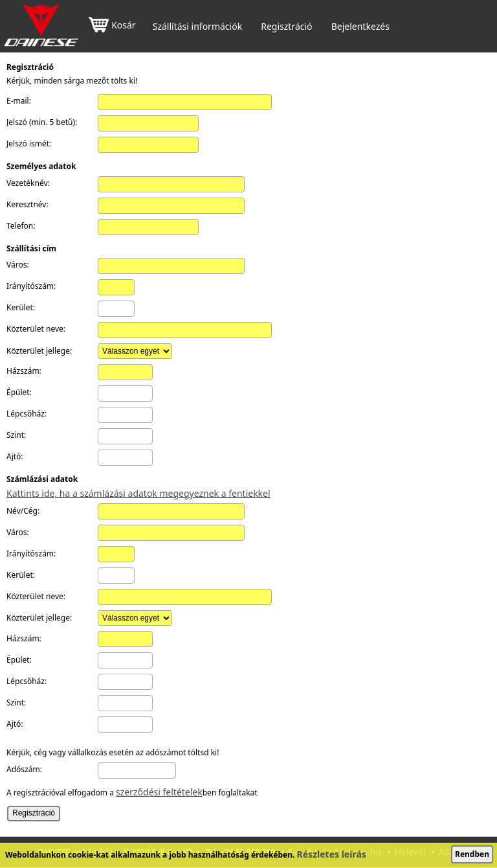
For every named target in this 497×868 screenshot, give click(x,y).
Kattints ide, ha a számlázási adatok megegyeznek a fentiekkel (138, 493)
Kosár (112, 26)
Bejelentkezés (360, 27)
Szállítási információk (197, 27)
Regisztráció (286, 27)
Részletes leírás (332, 854)
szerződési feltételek (159, 792)
